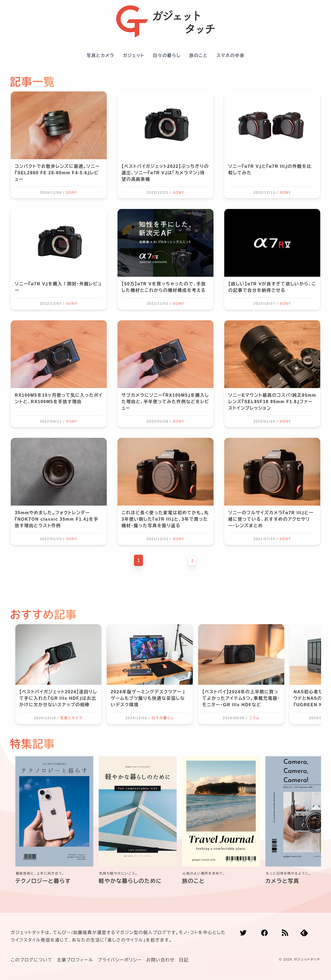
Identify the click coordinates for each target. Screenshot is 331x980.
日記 (184, 960)
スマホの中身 (230, 56)
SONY (72, 192)
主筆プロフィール (75, 960)
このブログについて (32, 960)
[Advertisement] (166, 588)
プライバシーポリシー (120, 960)
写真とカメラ (100, 56)
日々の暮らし (167, 56)
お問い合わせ (161, 960)
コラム (254, 718)
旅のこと (199, 56)
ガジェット (134, 56)
